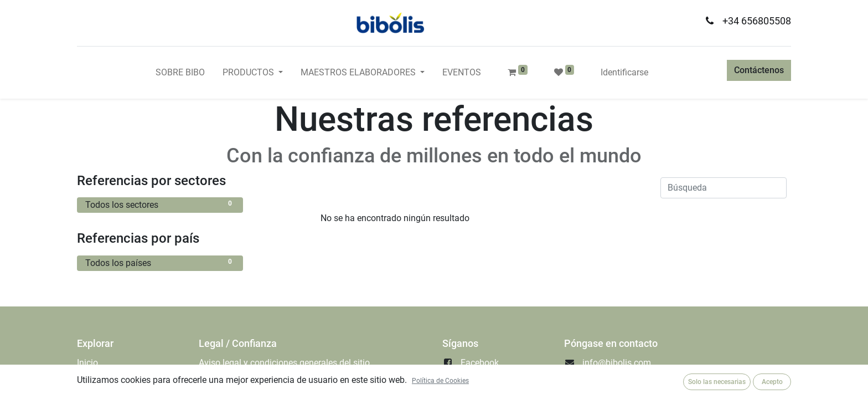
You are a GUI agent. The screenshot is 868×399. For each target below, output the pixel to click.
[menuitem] (180, 73)
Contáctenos (759, 70)
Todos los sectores (160, 204)
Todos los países (160, 262)
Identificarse (624, 72)
